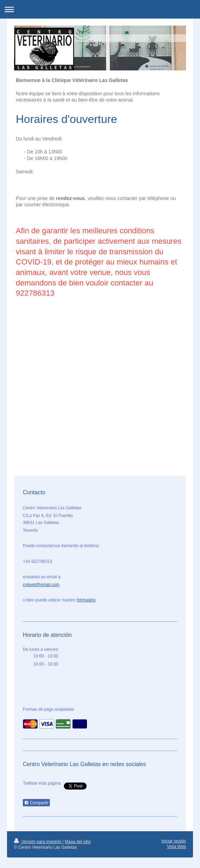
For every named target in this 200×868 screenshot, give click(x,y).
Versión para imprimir (38, 842)
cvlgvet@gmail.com (41, 585)
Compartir (36, 803)
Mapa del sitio (78, 842)
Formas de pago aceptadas (48, 709)
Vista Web (176, 847)
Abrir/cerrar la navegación (100, 9)
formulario (86, 600)
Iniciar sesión (174, 841)
